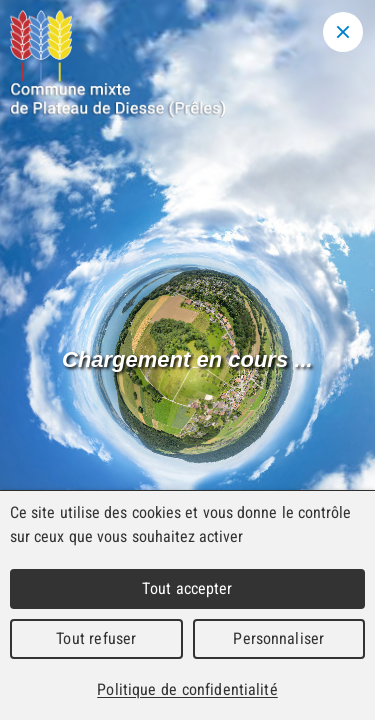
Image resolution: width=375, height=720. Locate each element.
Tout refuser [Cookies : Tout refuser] (96, 638)
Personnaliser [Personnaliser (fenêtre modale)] (278, 638)
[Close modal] (343, 32)
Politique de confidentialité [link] (187, 689)
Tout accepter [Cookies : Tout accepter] (187, 588)
